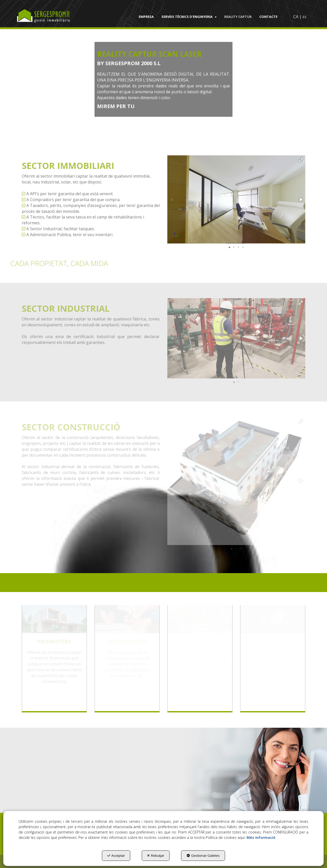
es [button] (305, 17)
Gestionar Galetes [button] (203, 855)
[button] (50, 17)
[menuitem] (146, 17)
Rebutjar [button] (156, 855)
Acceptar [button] (116, 855)
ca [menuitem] (296, 17)
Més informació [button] (261, 837)
